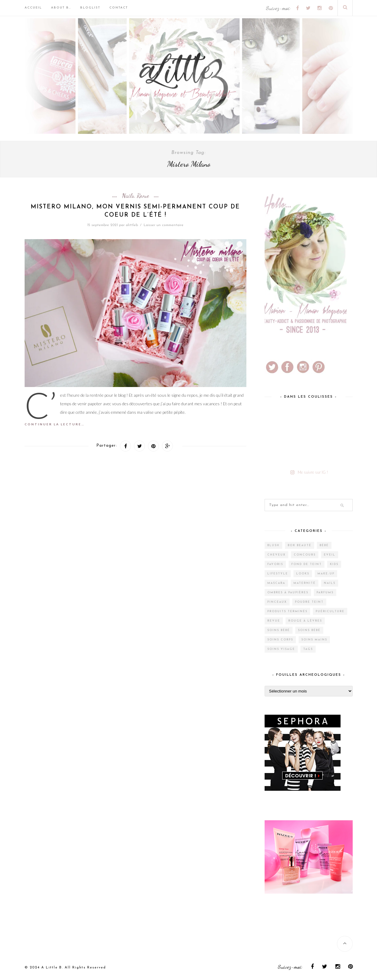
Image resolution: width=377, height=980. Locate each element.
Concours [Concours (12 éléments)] (305, 555)
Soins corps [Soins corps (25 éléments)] (280, 640)
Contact (119, 8)
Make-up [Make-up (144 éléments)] (326, 574)
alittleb (132, 225)
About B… (61, 8)
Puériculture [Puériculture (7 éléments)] (330, 611)
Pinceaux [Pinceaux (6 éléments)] (277, 602)
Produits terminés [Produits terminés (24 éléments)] (287, 611)
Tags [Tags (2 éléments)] (308, 649)
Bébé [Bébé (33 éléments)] (324, 545)
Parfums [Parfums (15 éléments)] (325, 593)
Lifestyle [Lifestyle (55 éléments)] (278, 574)
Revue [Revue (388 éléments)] (274, 621)
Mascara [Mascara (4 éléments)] (276, 583)
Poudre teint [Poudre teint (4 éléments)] (309, 602)
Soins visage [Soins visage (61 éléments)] (281, 649)
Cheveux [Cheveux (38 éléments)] (276, 555)
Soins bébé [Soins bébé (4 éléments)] (279, 630)
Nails (128, 196)
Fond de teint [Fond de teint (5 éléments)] (307, 564)
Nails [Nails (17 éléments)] (330, 583)
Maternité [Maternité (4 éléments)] (305, 583)
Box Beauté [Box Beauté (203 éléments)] (300, 545)
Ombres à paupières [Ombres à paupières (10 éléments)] (288, 593)
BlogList (90, 8)
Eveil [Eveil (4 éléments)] (330, 555)
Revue (143, 196)
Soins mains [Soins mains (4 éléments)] (314, 640)
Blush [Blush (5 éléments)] (273, 545)
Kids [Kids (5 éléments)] (334, 564)
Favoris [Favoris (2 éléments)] (275, 564)
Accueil (33, 8)
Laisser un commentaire (164, 225)
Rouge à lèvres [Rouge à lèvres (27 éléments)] (305, 621)
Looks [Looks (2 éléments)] (303, 574)
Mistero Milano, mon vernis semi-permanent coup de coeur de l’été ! (135, 211)
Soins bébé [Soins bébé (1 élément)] (309, 630)
